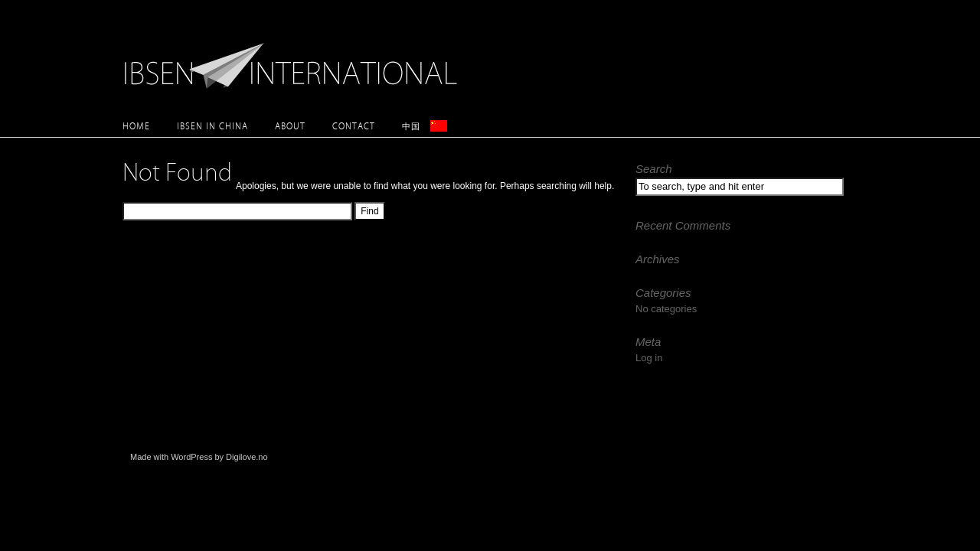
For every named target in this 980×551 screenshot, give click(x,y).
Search (654, 169)
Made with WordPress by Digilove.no (199, 457)
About (290, 126)
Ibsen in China (212, 126)
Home (136, 126)
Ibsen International (295, 57)
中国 (411, 126)
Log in (649, 358)
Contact (354, 126)
